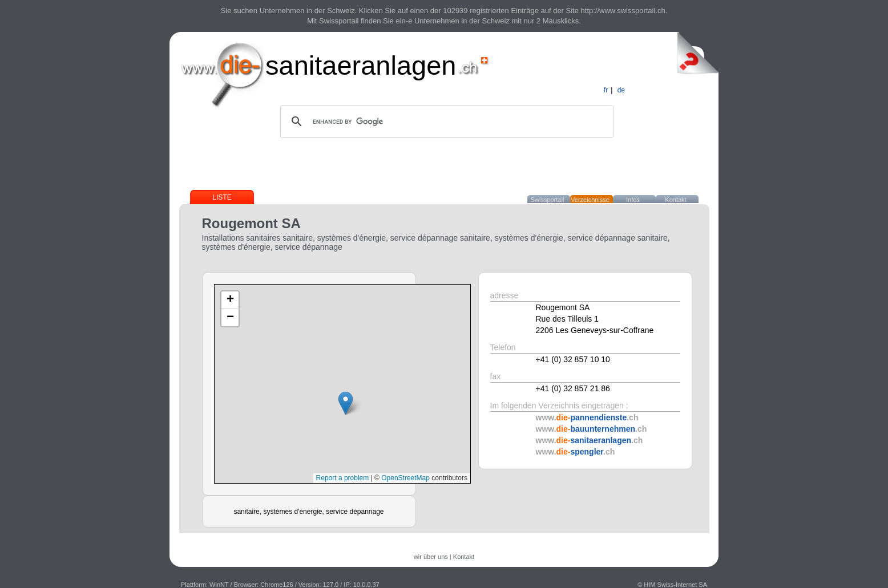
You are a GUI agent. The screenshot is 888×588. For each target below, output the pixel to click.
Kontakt (675, 200)
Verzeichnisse (590, 200)
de (621, 90)
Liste (222, 197)
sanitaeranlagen (361, 65)
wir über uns (431, 557)
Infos (633, 200)
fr (606, 90)
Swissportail (548, 200)
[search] (445, 121)
